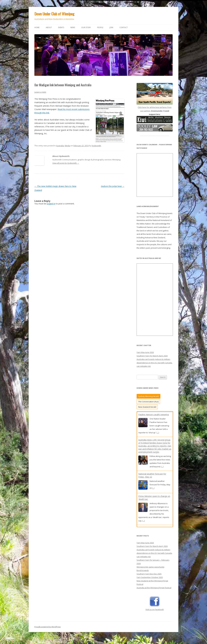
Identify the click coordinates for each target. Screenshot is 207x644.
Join (111, 27)
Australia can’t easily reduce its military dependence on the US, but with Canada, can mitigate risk (154, 363)
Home (37, 27)
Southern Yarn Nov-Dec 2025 (149, 577)
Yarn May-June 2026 (145, 352)
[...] (158, 433)
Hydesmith (96, 146)
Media (68, 146)
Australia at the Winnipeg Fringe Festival (154, 590)
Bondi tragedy (143, 573)
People (100, 27)
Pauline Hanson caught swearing (154, 414)
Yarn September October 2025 (150, 580)
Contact (124, 27)
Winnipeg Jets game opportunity (150, 570)
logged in (51, 204)
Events (61, 27)
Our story (86, 27)
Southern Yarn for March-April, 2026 (152, 356)
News (73, 27)
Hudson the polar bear (113, 186)
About (49, 27)
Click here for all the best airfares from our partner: (155, 107)
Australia (60, 146)
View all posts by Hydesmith (66, 163)
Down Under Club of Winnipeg (54, 14)
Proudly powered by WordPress (48, 630)
